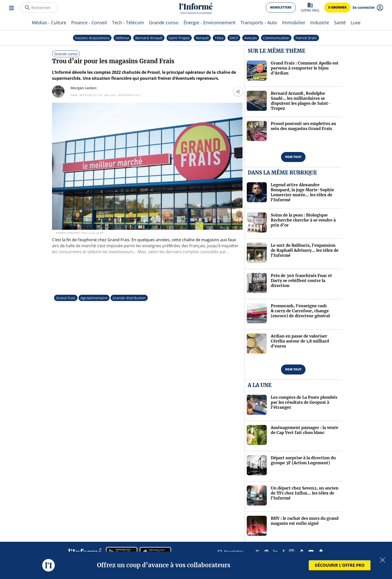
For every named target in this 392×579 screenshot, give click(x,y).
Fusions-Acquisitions (92, 38)
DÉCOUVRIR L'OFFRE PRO (340, 565)
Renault (202, 38)
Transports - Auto (259, 22)
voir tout (293, 157)
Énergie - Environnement (209, 22)
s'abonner (337, 7)
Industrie (320, 22)
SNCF (234, 38)
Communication (276, 38)
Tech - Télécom (128, 22)
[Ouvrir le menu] (12, 7)
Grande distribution (129, 298)
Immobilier (294, 22)
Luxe (356, 22)
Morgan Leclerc (84, 88)
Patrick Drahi (306, 38)
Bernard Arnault (149, 38)
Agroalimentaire (94, 298)
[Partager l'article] (238, 91)
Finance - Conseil (89, 22)
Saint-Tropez (179, 38)
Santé (340, 22)
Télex (219, 38)
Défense (122, 38)
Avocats (251, 38)
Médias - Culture (49, 22)
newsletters (281, 7)
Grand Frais (66, 298)
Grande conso (164, 22)
